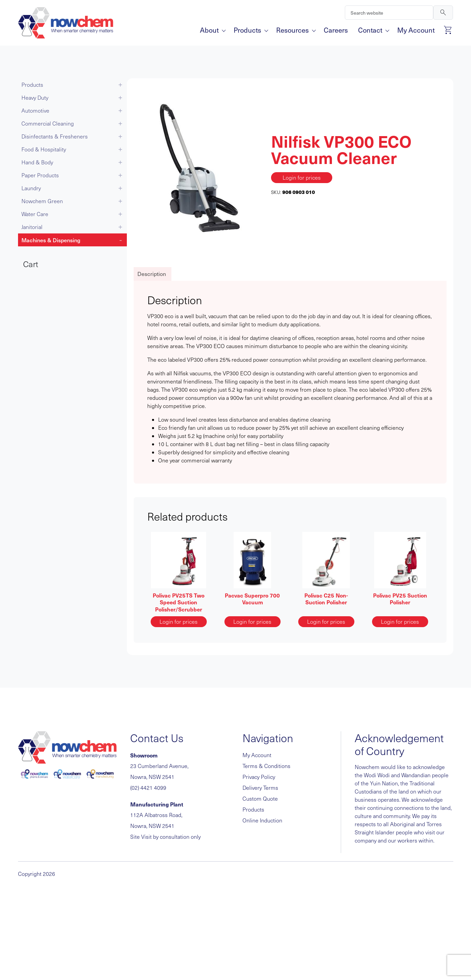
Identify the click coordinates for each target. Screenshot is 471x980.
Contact (373, 30)
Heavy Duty (35, 97)
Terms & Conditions (266, 766)
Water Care (35, 214)
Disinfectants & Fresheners (55, 136)
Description (152, 274)
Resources (295, 30)
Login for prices (302, 177)
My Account (416, 30)
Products (250, 30)
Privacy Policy (259, 777)
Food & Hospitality (44, 149)
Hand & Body (37, 162)
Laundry (31, 188)
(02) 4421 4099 (148, 788)
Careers (336, 30)
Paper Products (40, 175)
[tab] (152, 274)
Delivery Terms (260, 788)
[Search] (389, 13)
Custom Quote (260, 798)
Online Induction (262, 820)
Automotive (35, 110)
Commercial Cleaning (48, 123)
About (212, 30)
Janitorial (32, 227)
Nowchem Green (42, 201)
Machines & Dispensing (51, 240)
